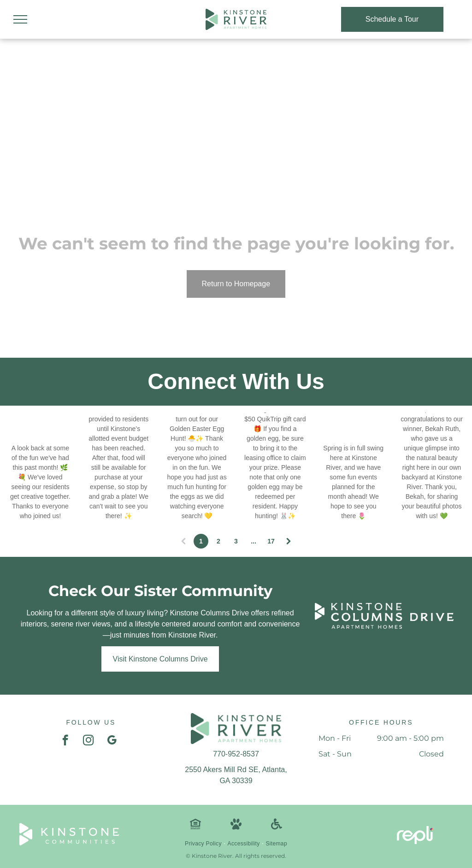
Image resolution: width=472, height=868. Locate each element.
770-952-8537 (236, 754)
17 (271, 541)
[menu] (20, 19)
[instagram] (88, 741)
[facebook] (65, 741)
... (254, 541)
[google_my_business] (112, 741)
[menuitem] (204, 844)
